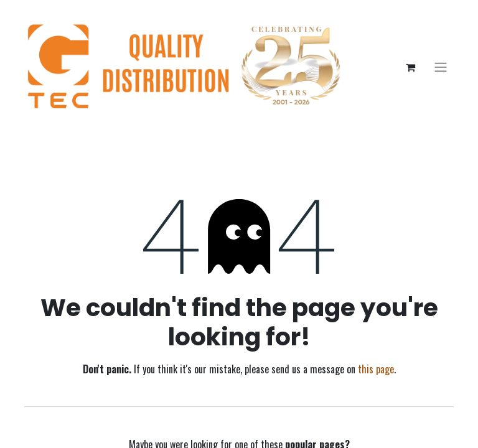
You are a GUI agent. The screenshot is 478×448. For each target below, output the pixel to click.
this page (376, 369)
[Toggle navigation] (441, 68)
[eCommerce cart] (410, 67)
